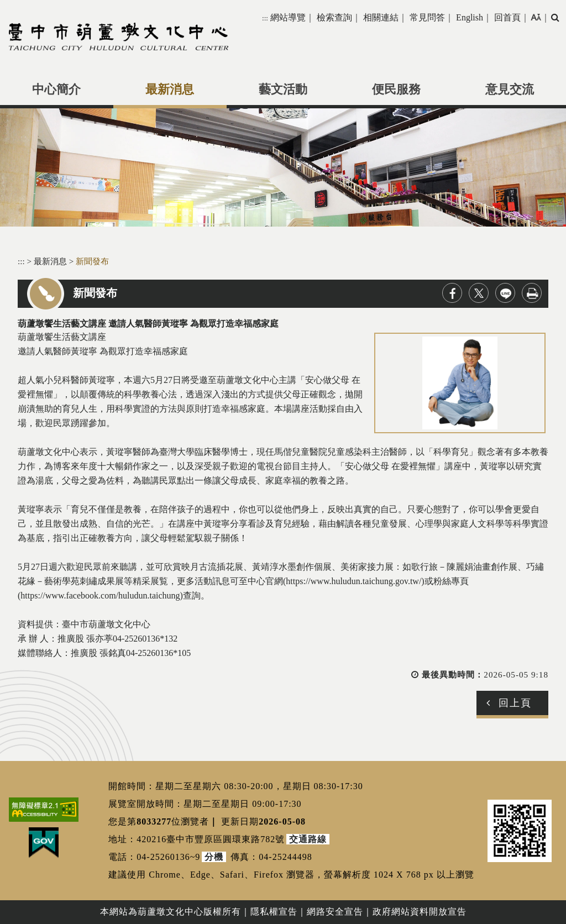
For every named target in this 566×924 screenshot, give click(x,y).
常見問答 (427, 17)
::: (265, 18)
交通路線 (308, 839)
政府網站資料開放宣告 (420, 912)
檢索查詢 (334, 17)
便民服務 (396, 90)
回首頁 (507, 17)
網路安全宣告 (335, 912)
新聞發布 (92, 261)
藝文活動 (283, 90)
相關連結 (381, 17)
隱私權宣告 (274, 912)
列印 (532, 293)
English (470, 17)
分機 (214, 857)
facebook (452, 293)
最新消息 (170, 90)
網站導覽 (288, 17)
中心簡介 (56, 90)
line (505, 293)
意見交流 (510, 90)
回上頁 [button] (515, 703)
